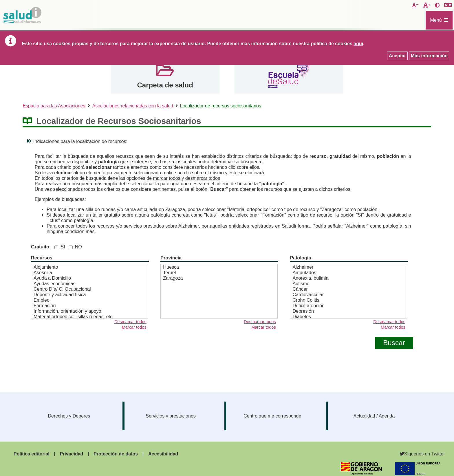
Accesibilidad (163, 454)
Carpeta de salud (165, 85)
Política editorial (32, 454)
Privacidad (71, 454)
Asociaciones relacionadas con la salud (133, 106)
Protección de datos (116, 454)
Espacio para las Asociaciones (54, 106)
